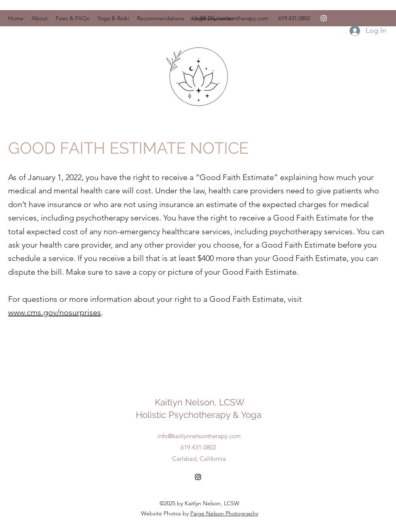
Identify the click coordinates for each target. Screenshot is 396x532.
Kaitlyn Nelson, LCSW (200, 402)
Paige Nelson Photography (224, 513)
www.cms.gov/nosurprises (55, 312)
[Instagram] (324, 18)
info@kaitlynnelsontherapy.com (229, 18)
